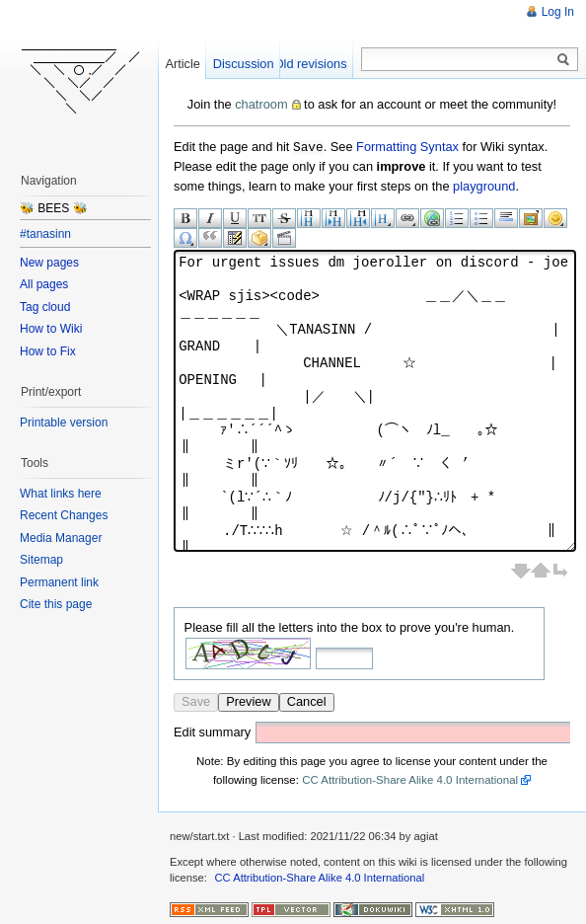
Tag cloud (45, 307)
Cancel (307, 700)
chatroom (261, 104)
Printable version (64, 423)
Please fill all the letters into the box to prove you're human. (350, 626)
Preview (249, 700)
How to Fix (48, 351)
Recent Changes (64, 515)
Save (196, 700)
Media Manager (61, 538)
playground (484, 185)
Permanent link (59, 582)
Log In (558, 12)
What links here (61, 494)
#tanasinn (45, 234)
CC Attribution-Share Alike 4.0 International (410, 779)
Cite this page (56, 604)
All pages (44, 284)
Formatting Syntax (407, 147)
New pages (49, 263)
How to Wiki (51, 329)
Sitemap (41, 560)
